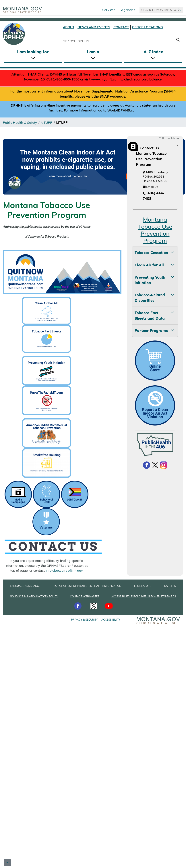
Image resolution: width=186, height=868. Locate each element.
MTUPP (47, 123)
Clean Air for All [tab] (149, 265)
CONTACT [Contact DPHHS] (121, 27)
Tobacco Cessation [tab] (151, 253)
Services (109, 10)
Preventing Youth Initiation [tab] (150, 280)
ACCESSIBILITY (111, 620)
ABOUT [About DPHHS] (69, 27)
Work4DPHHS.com (122, 110)
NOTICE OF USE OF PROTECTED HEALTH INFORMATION (87, 586)
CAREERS (170, 586)
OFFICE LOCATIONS (147, 27)
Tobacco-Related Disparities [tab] (150, 298)
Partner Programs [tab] (151, 331)
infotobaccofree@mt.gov (64, 570)
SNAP (104, 96)
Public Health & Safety (20, 123)
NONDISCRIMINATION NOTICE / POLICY (34, 596)
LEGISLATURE (143, 586)
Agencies (128, 10)
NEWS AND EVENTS (94, 27)
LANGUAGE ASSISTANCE (25, 586)
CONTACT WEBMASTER (85, 596)
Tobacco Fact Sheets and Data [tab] (150, 316)
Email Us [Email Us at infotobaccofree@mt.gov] (150, 187)
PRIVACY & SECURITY (84, 620)
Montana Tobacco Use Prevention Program (155, 230)
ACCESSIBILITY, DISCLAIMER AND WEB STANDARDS (144, 596)
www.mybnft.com (105, 79)
